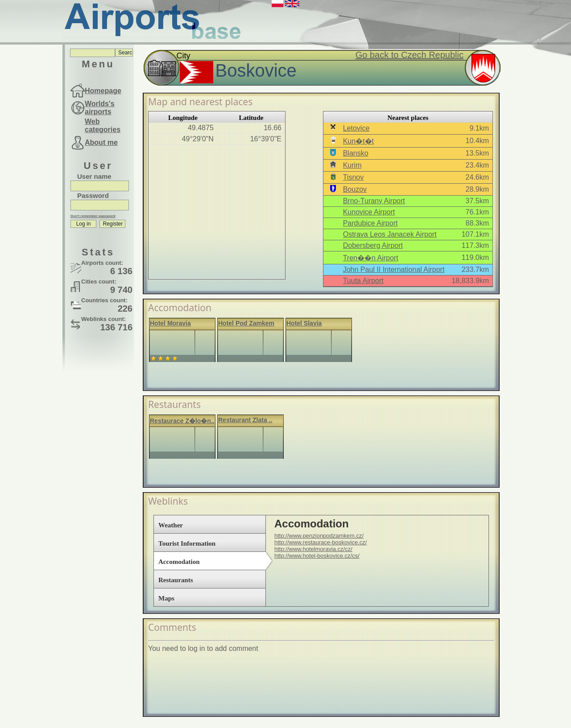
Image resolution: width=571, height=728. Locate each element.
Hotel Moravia (170, 323)
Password (93, 195)
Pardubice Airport (370, 223)
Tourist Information (187, 543)
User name (94, 176)
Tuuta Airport (363, 281)
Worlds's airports (100, 108)
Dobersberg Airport (373, 245)
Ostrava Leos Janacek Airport (390, 234)
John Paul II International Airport (394, 269)
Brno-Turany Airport (374, 201)
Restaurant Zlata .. (245, 420)
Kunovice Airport (369, 212)
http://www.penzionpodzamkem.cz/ (319, 536)
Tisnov (354, 177)
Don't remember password (93, 216)
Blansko (356, 153)
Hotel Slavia (304, 323)
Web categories (103, 125)
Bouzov (355, 189)
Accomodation (179, 562)
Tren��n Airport (371, 258)
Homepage (103, 91)
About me (101, 142)
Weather (171, 525)
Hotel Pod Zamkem (246, 323)
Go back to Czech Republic (410, 55)
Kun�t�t (358, 141)
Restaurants (176, 580)
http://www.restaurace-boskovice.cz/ (321, 542)
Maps (166, 598)
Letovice (356, 128)
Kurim (352, 165)
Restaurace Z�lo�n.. (182, 421)
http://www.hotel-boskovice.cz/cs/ (317, 556)
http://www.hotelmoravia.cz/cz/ (313, 549)
